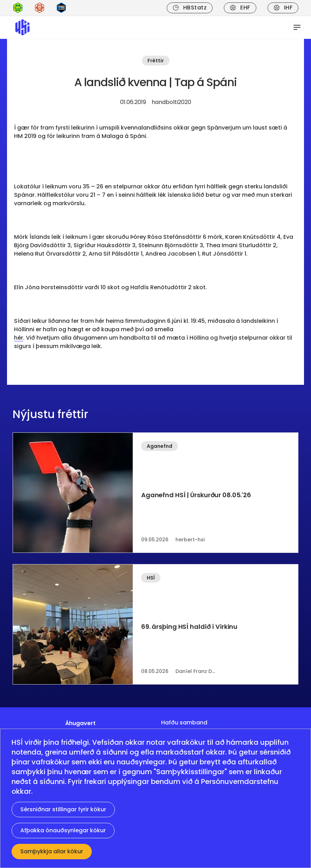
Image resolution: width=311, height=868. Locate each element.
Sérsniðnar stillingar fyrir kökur (63, 809)
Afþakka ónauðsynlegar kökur (63, 830)
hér (19, 338)
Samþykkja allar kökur (52, 851)
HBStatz (190, 8)
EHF (240, 8)
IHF (283, 8)
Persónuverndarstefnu (240, 782)
